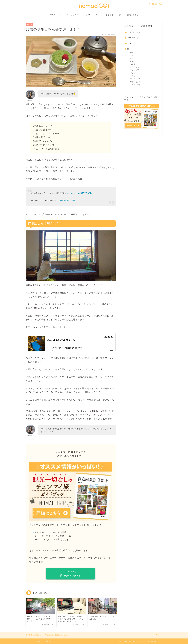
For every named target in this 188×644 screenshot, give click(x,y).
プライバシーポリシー (35, 641)
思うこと (109, 15)
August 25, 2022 (68, 200)
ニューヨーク (135, 85)
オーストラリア (136, 79)
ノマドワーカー (93, 15)
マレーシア (135, 70)
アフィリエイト (73, 15)
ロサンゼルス (135, 82)
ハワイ (133, 76)
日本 (132, 53)
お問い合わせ (133, 15)
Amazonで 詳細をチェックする (71, 574)
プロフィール (55, 15)
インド (133, 73)
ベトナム (134, 64)
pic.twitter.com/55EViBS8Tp (79, 193)
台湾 (132, 58)
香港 (132, 61)
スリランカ (135, 67)
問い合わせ (49, 641)
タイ (132, 55)
